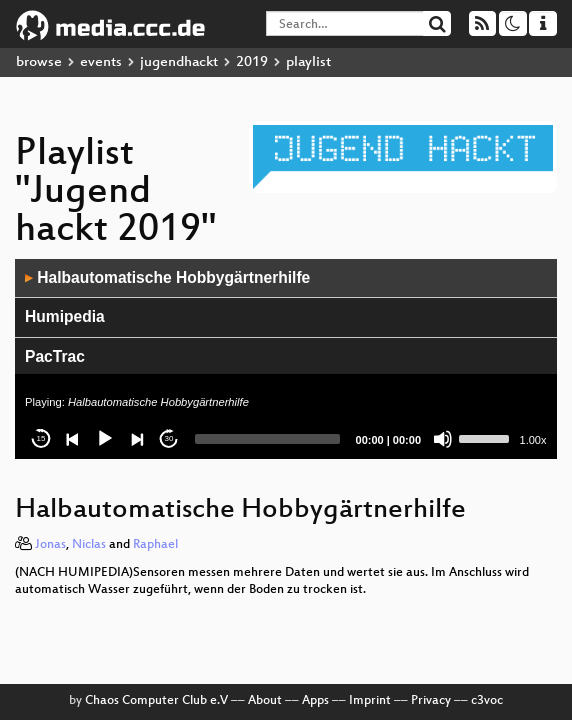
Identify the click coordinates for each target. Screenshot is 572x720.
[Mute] (443, 439)
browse (39, 62)
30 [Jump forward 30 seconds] (169, 438)
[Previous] (73, 439)
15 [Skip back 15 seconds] (41, 438)
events (101, 62)
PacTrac (55, 356)
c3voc (487, 701)
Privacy (431, 701)
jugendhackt (179, 62)
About (265, 701)
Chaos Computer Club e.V (156, 701)
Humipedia (65, 316)
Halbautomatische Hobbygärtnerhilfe (167, 277)
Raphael (155, 545)
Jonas (50, 545)
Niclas (89, 545)
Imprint (370, 701)
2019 (252, 62)
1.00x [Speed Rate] (533, 440)
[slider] (267, 439)
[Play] (105, 439)
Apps (315, 701)
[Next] (137, 439)
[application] (286, 359)
